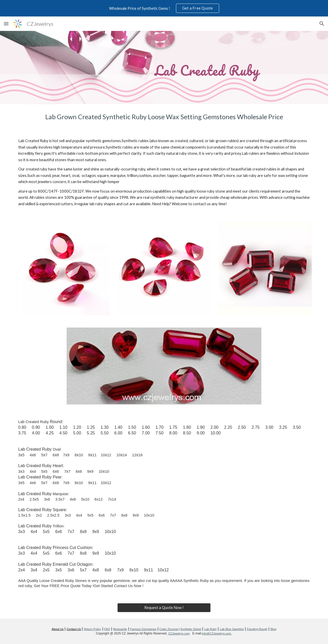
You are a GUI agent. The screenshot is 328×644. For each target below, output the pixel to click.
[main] (164, 67)
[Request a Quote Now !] (164, 607)
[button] (6, 24)
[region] (164, 8)
